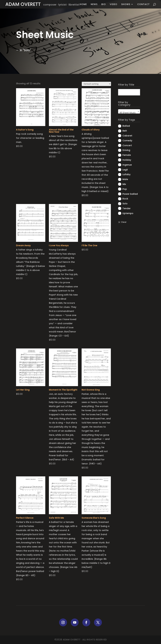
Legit (125, 170)
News (94, 4)
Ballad (126, 126)
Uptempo (128, 213)
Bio (104, 4)
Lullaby (126, 174)
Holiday (127, 160)
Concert (127, 145)
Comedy (127, 141)
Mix (124, 184)
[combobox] (129, 111)
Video (114, 4)
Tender (127, 208)
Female (127, 155)
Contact (143, 4)
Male (125, 179)
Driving (126, 150)
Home (83, 4)
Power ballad (130, 194)
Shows (126, 4)
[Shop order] (96, 84)
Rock (125, 199)
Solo (125, 204)
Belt (125, 131)
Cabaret (127, 136)
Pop (125, 189)
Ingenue (127, 165)
